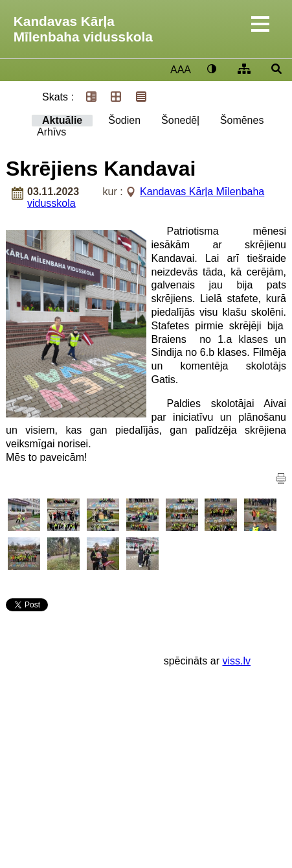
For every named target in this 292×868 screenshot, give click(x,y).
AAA (181, 70)
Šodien (124, 120)
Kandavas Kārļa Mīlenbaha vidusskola (83, 29)
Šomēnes (242, 120)
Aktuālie (62, 120)
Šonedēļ (180, 120)
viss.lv (236, 661)
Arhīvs (51, 132)
